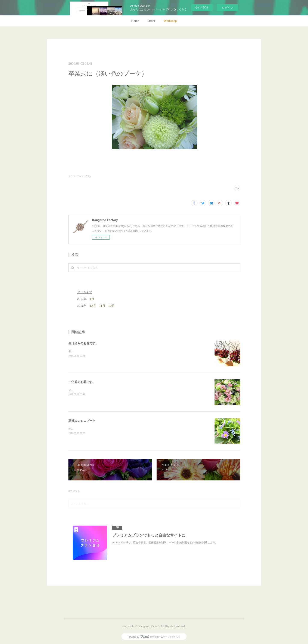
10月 (111, 306)
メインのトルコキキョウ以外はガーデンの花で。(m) (99, 390)
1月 (92, 299)
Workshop (170, 21)
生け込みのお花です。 (83, 343)
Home (135, 21)
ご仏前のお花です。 (82, 382)
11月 (102, 306)
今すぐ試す (202, 7)
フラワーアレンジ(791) (79, 176)
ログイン (228, 8)
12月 (93, 306)
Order (151, 21)
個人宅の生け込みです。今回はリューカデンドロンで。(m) (102, 351)
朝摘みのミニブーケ (82, 421)
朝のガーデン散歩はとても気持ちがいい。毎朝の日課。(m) (102, 429)
